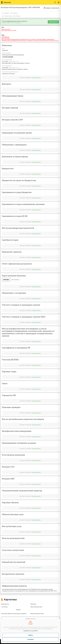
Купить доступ (53, 22)
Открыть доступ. (36, 78)
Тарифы (18, 610)
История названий (8, 57)
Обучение (33, 604)
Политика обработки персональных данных (14, 614)
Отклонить (30, 639)
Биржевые (6, 280)
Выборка (14, 13)
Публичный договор (36, 607)
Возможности (5, 604)
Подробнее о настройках (30, 631)
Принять (30, 635)
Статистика (4, 607)
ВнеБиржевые (15, 280)
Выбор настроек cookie (37, 614)
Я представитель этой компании (11, 16)
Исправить (6, 13)
